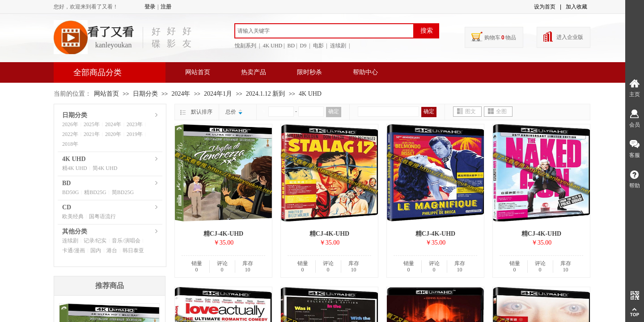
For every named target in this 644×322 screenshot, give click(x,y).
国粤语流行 (102, 216)
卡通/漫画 (74, 250)
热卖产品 (254, 72)
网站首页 (198, 72)
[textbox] (324, 31)
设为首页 (545, 7)
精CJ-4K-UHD (223, 234)
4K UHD (310, 94)
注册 (166, 7)
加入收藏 (576, 7)
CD (67, 207)
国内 (96, 250)
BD (66, 183)
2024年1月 (218, 94)
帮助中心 (365, 72)
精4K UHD (75, 168)
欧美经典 (73, 216)
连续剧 (70, 241)
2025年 (92, 124)
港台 (112, 250)
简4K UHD (105, 168)
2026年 (70, 124)
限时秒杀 (309, 72)
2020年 (113, 134)
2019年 (135, 134)
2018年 (70, 144)
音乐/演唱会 (126, 241)
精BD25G (95, 192)
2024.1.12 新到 (266, 94)
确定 (334, 111)
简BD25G (123, 192)
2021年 (92, 134)
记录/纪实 (95, 241)
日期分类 (145, 94)
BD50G (70, 192)
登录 (150, 7)
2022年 (70, 134)
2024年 (181, 94)
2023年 (135, 124)
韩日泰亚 (133, 250)
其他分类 (75, 231)
